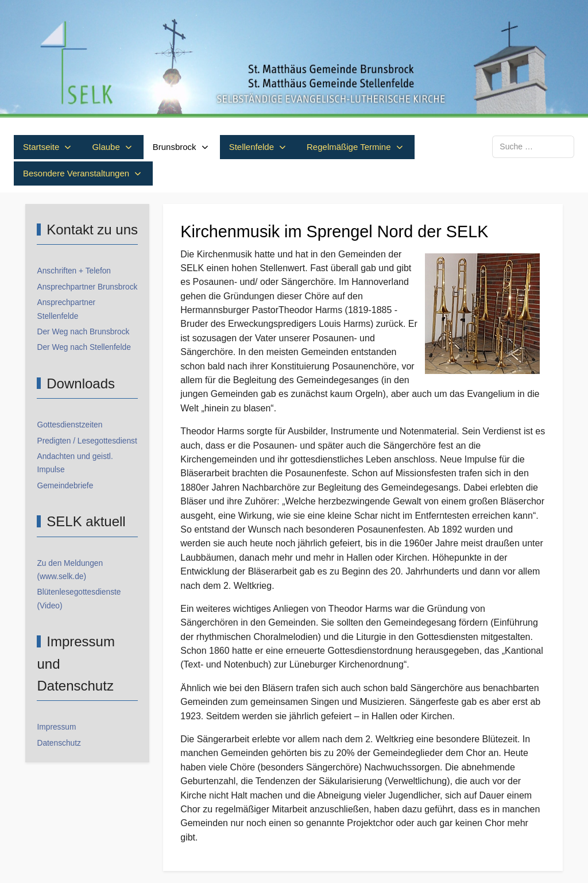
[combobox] (533, 147)
